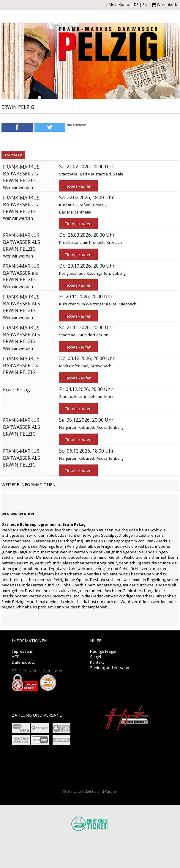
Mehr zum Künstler (77, 125)
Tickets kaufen (78, 186)
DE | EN (141, 4)
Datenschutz (23, 662)
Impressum (22, 651)
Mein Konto (119, 4)
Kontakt (97, 662)
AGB (16, 657)
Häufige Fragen (104, 651)
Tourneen (13, 155)
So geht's (98, 657)
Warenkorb (164, 4)
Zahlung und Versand (110, 668)
